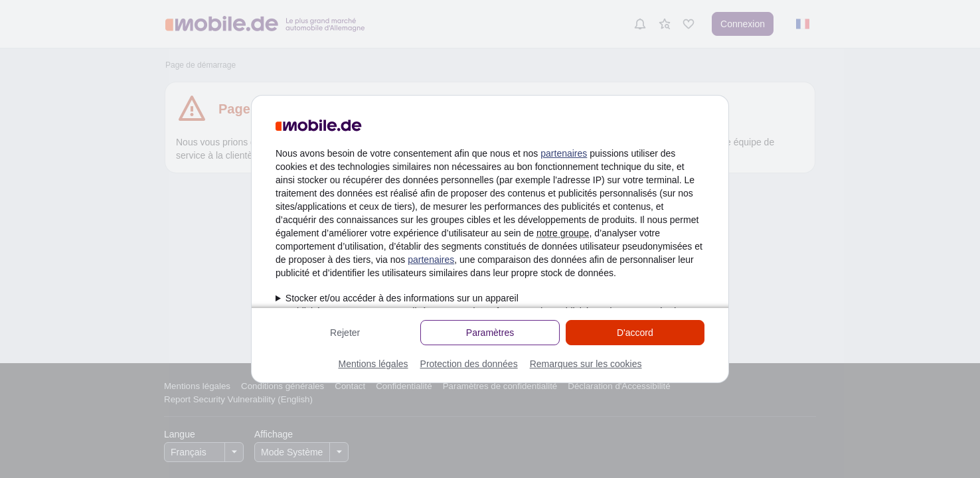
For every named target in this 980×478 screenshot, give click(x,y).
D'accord (635, 333)
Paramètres (490, 333)
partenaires (564, 153)
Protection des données (469, 364)
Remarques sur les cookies (586, 364)
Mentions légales (373, 364)
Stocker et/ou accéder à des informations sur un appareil (402, 298)
